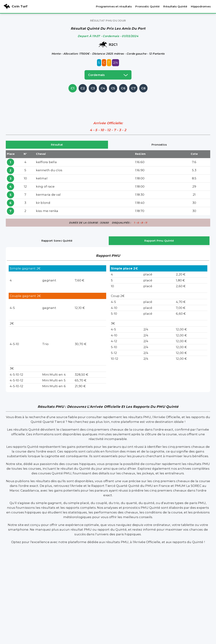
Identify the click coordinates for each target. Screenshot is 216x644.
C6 (123, 88)
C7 (133, 88)
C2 (83, 88)
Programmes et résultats (114, 6)
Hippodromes (201, 6)
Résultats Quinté (175, 6)
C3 (93, 88)
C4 (103, 88)
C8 (143, 88)
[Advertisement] (108, 101)
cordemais (108, 75)
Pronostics (159, 145)
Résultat (57, 145)
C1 (73, 88)
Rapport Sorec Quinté (57, 241)
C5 (113, 88)
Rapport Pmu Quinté (159, 241)
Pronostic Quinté (147, 6)
